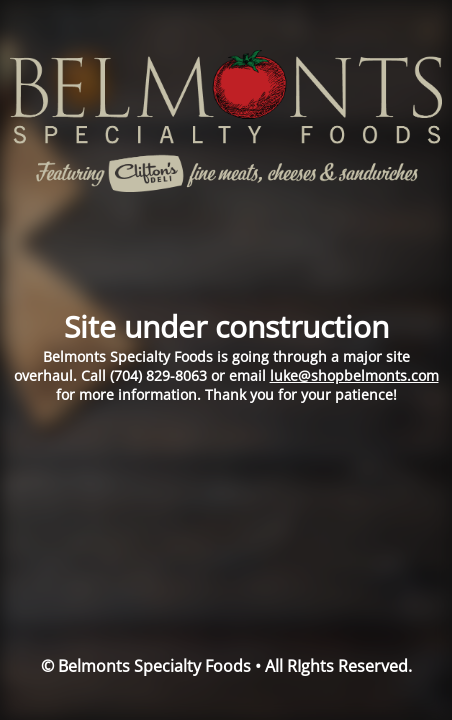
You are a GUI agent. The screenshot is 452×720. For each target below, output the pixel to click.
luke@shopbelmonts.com (354, 375)
